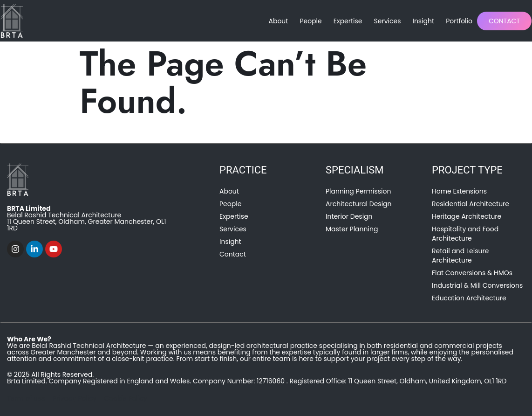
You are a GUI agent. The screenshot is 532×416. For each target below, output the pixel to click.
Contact (504, 21)
